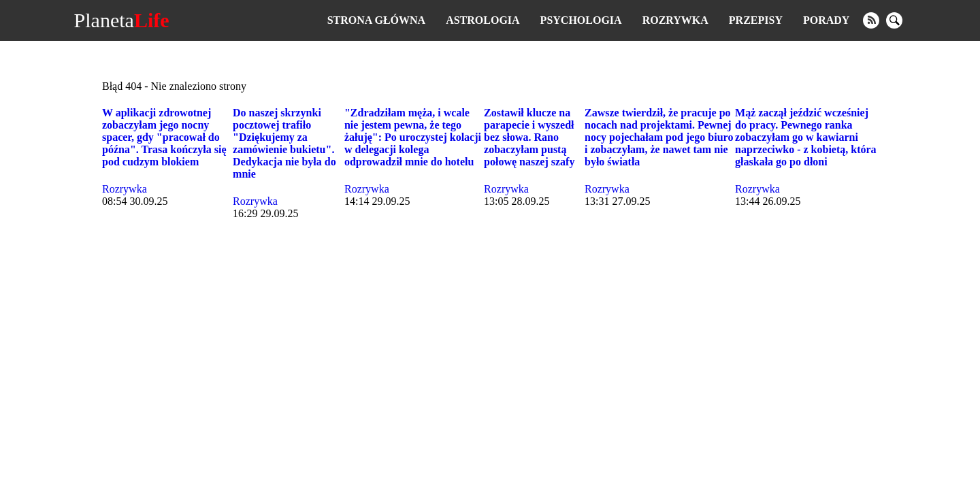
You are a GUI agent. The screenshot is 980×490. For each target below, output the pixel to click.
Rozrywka (675, 20)
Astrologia (483, 20)
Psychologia (581, 20)
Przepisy (756, 20)
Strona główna (376, 20)
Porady (826, 20)
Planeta (122, 20)
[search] (894, 20)
